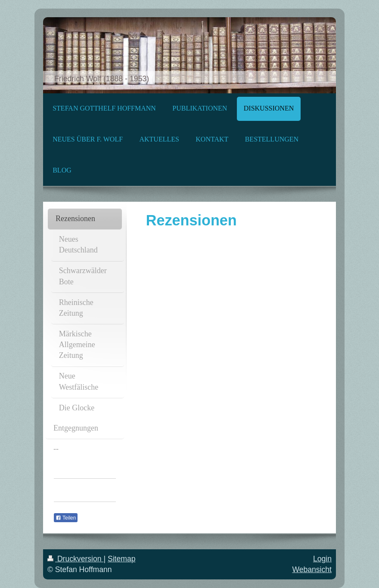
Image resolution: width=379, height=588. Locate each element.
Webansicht (312, 570)
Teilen (66, 518)
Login (322, 559)
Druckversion (75, 559)
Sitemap (122, 559)
